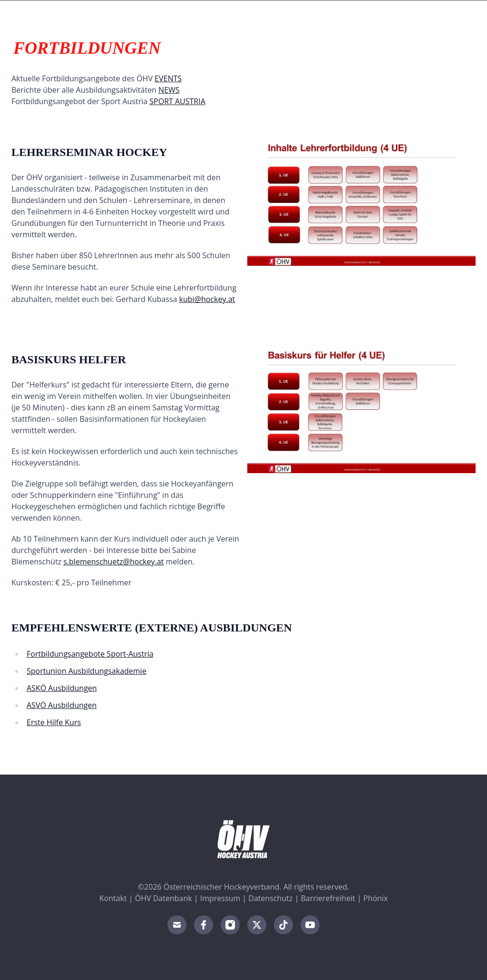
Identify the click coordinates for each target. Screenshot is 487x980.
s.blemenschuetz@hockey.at (113, 562)
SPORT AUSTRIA (177, 101)
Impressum (220, 898)
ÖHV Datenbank (164, 898)
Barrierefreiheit (328, 898)
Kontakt (113, 898)
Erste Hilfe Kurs (54, 722)
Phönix (375, 898)
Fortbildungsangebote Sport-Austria (90, 654)
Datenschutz (270, 898)
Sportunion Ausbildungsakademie (87, 671)
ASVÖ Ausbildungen (62, 705)
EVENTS (168, 78)
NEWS (169, 90)
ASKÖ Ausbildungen (62, 688)
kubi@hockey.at (207, 299)
